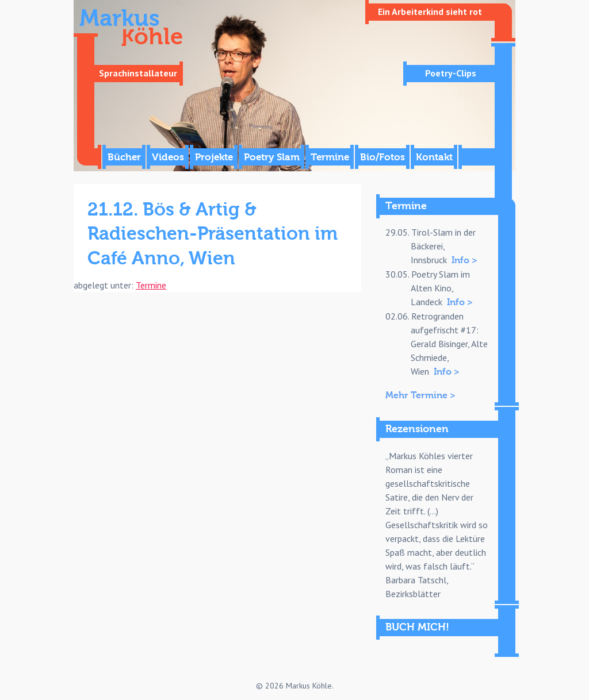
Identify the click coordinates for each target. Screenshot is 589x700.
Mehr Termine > (420, 395)
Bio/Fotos (383, 157)
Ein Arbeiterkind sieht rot (430, 11)
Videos (168, 157)
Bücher (124, 157)
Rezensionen (417, 429)
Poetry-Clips (451, 73)
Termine (330, 157)
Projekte (214, 157)
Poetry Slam (272, 157)
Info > (464, 260)
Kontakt (434, 157)
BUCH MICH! (417, 627)
